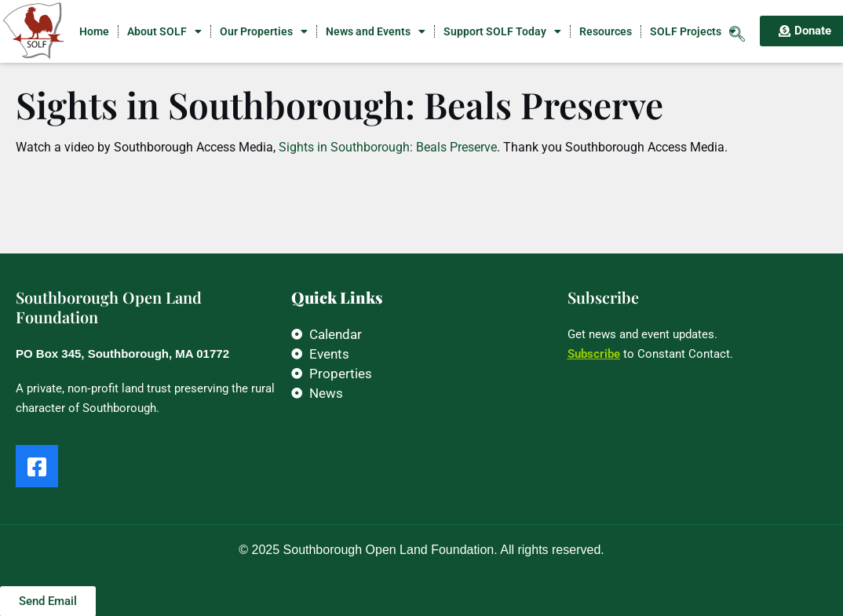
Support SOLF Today (502, 31)
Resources (606, 31)
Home (94, 31)
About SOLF (164, 31)
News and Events (376, 31)
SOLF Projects (693, 31)
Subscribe (594, 354)
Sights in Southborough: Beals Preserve (386, 147)
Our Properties (264, 31)
